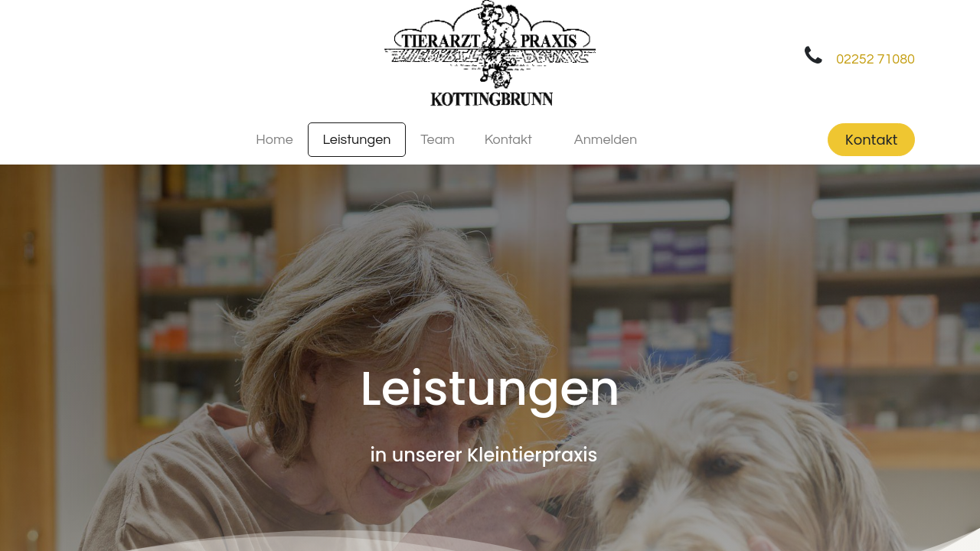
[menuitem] (274, 140)
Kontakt (871, 140)
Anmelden (606, 140)
